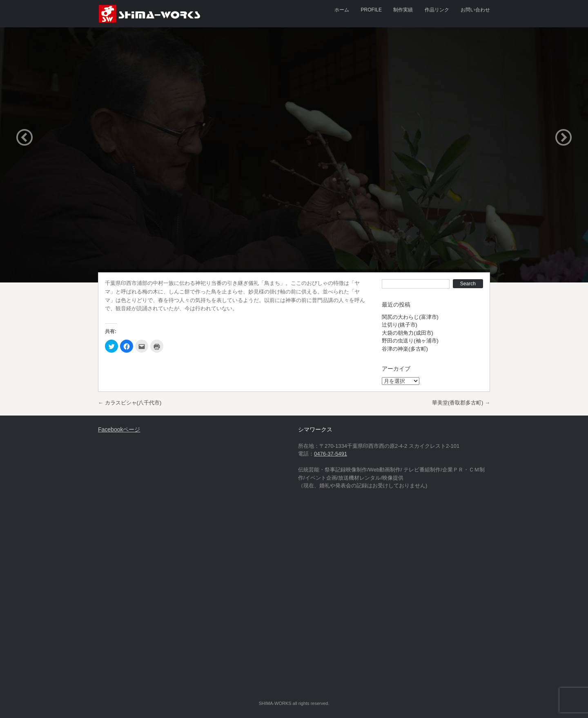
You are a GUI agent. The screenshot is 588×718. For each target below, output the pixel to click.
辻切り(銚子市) (400, 325)
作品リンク (437, 10)
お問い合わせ (475, 10)
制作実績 (403, 10)
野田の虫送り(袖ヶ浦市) (410, 341)
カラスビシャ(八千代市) (130, 403)
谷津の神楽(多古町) (405, 349)
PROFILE (371, 10)
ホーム (342, 10)
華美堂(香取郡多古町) (461, 403)
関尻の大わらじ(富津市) (410, 317)
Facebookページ (119, 429)
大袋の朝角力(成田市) (408, 333)
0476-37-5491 (331, 454)
